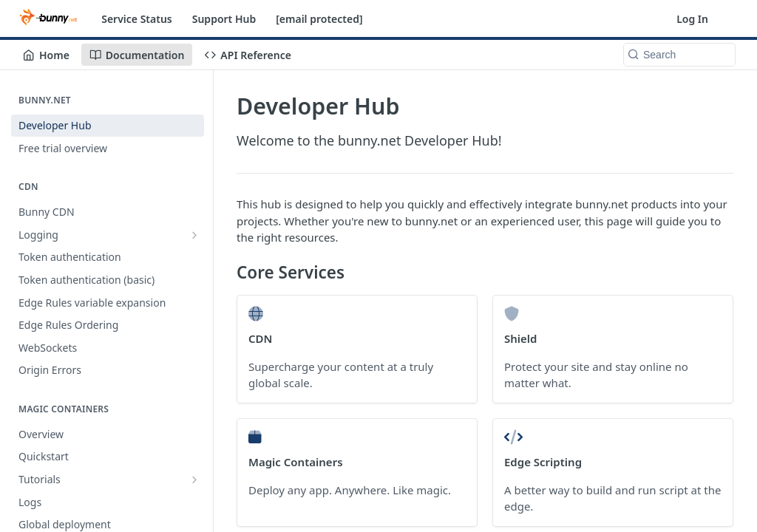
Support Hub (224, 19)
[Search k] (679, 55)
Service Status (137, 19)
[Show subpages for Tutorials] (194, 480)
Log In (692, 19)
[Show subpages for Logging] (194, 235)
